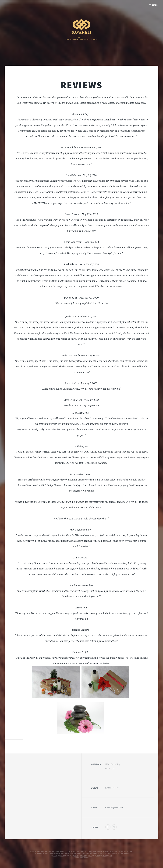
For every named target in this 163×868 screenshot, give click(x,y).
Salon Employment (81, 855)
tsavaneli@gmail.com (114, 807)
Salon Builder (59, 855)
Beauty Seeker (104, 855)
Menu (155, 5)
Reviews (81, 85)
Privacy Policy (81, 857)
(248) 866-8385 (112, 788)
